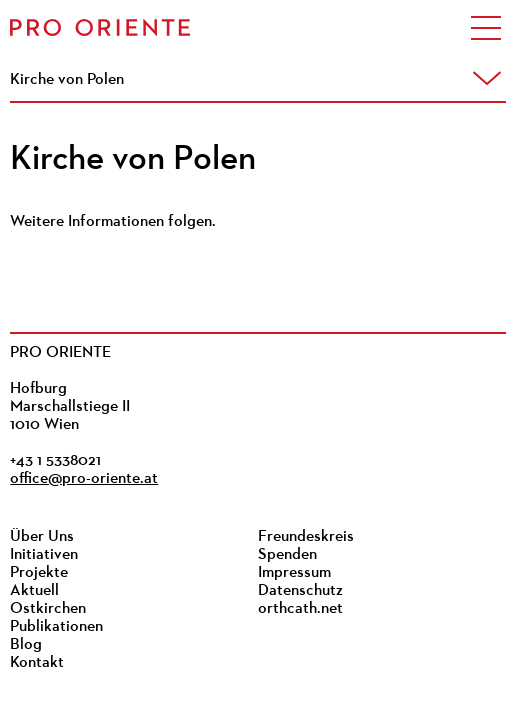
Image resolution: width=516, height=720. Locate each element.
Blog (26, 645)
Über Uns (42, 537)
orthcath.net (300, 609)
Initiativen (44, 555)
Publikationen (56, 627)
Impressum (294, 573)
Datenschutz (300, 591)
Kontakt (37, 663)
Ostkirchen (48, 609)
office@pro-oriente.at (84, 479)
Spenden (287, 555)
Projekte (39, 573)
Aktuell (34, 591)
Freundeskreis (306, 537)
